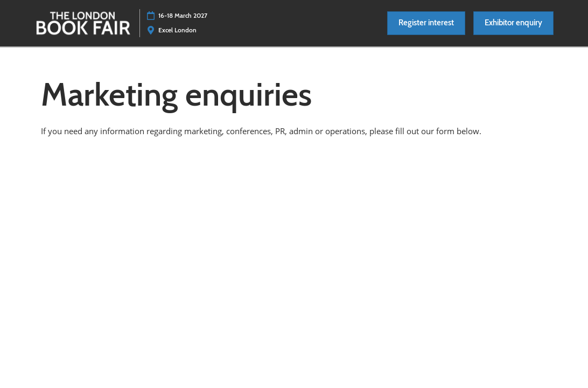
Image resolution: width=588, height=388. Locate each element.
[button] (426, 23)
